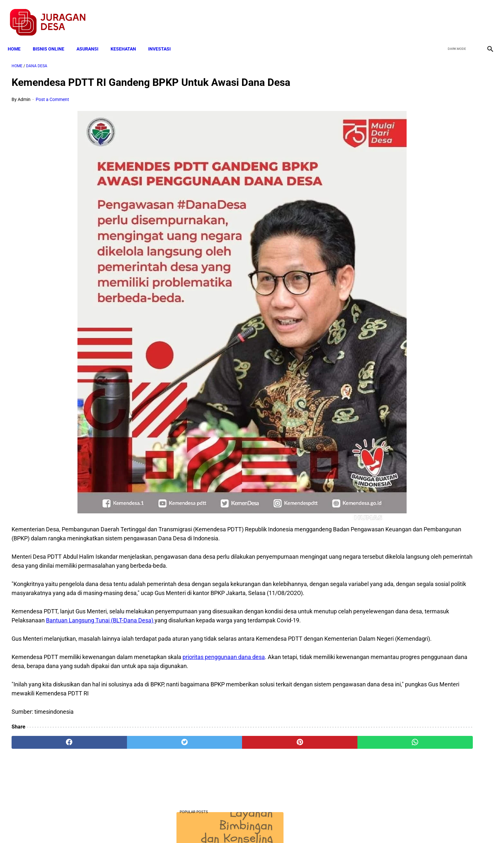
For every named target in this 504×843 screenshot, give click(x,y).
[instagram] (486, 16)
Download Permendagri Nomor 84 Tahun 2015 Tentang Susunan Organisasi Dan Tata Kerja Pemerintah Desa (424, 330)
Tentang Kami (336, 827)
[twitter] (455, 16)
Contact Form (302, 827)
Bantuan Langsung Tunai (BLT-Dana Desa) (237, 627)
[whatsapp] (295, 768)
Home (18, 39)
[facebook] (440, 16)
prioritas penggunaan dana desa (224, 682)
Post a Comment (52, 94)
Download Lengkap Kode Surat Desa (419, 209)
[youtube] (470, 16)
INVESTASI (163, 39)
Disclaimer (248, 827)
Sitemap (273, 827)
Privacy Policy (218, 827)
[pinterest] (214, 768)
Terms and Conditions (176, 827)
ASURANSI (91, 39)
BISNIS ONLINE (52, 39)
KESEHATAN (127, 39)
